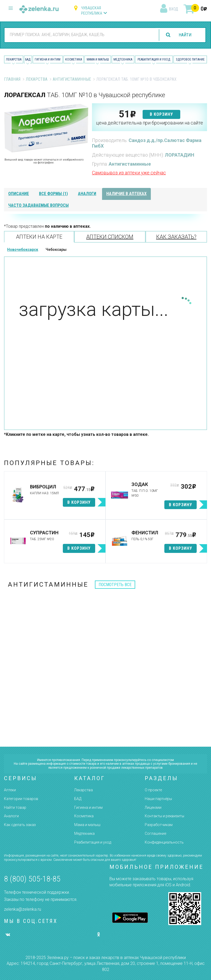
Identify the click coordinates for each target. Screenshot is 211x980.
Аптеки (10, 790)
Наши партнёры (158, 799)
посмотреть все (115, 585)
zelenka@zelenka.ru (23, 909)
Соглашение (155, 833)
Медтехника (123, 59)
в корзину (161, 114)
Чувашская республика (92, 11)
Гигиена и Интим (48, 59)
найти (185, 35)
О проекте (153, 790)
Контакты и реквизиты (164, 816)
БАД (28, 59)
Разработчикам (159, 825)
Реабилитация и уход (154, 59)
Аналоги (11, 816)
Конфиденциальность (164, 842)
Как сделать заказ (20, 825)
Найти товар (15, 807)
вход (173, 9)
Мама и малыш (98, 59)
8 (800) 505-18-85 (32, 879)
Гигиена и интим (88, 807)
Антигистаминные (72, 79)
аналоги (87, 194)
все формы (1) (53, 194)
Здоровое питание (190, 59)
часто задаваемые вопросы (38, 205)
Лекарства (14, 59)
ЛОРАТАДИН (180, 155)
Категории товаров (21, 799)
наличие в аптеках (126, 194)
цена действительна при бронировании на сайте (150, 123)
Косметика (74, 59)
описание (19, 194)
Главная (12, 79)
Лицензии (153, 807)
